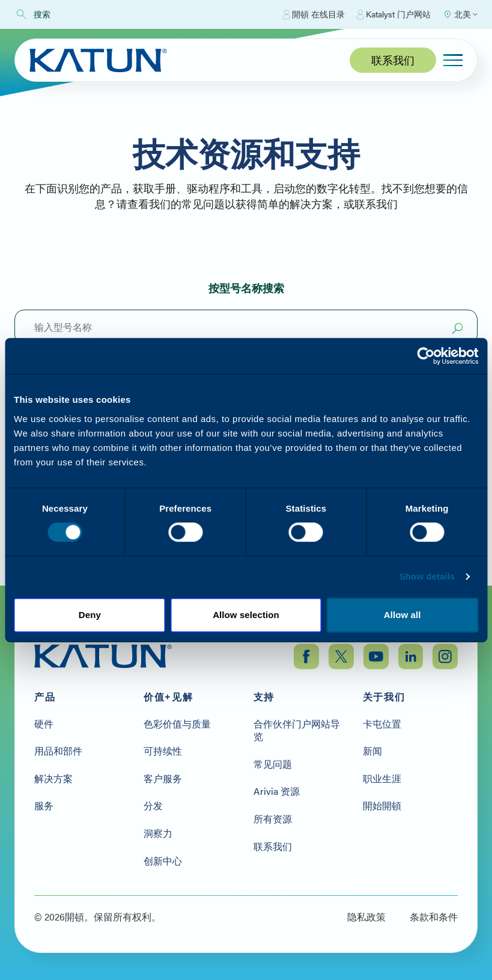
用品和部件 (58, 749)
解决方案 (53, 777)
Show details (427, 576)
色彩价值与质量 (177, 722)
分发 (153, 804)
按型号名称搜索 (246, 288)
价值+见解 (168, 695)
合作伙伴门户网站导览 (297, 728)
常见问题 (273, 762)
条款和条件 (434, 915)
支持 (264, 695)
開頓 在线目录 (314, 14)
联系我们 (393, 60)
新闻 (372, 749)
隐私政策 (366, 915)
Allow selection (246, 615)
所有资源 (273, 817)
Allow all (402, 615)
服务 (44, 804)
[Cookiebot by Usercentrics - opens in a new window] (426, 356)
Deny (90, 615)
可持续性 (163, 749)
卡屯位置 (382, 722)
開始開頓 (382, 804)
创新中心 (163, 859)
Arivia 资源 (277, 790)
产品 (45, 695)
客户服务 (163, 777)
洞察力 (158, 831)
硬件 (44, 722)
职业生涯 (382, 777)
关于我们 (384, 695)
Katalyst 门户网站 (394, 14)
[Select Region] (460, 14)
